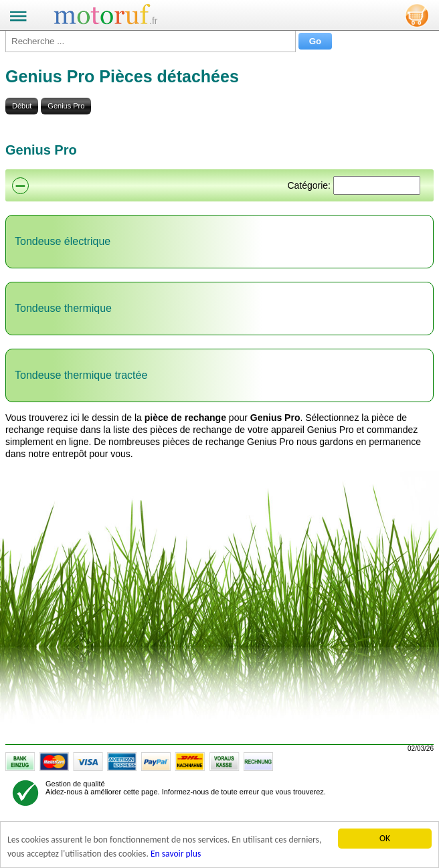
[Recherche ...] (151, 41)
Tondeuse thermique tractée (81, 375)
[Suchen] (377, 185)
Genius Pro (66, 106)
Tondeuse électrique (63, 241)
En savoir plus (176, 854)
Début (22, 106)
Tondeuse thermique (63, 308)
